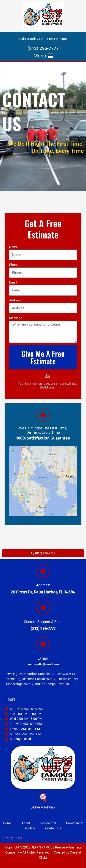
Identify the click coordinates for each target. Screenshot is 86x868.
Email (13, 282)
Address (15, 300)
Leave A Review (43, 807)
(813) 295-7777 (43, 48)
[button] (43, 56)
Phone (14, 265)
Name (14, 247)
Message (16, 318)
